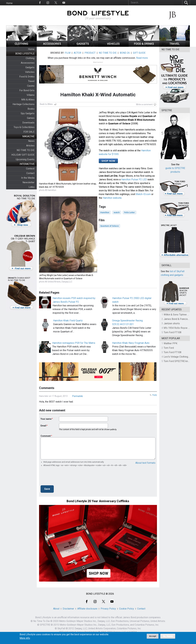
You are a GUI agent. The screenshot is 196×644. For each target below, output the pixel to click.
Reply (155, 395)
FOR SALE (29, 132)
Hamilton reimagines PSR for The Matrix (74, 343)
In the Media (28, 178)
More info (25, 638)
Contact (30, 173)
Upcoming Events (25, 159)
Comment (46, 436)
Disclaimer (68, 609)
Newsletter (28, 182)
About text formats (145, 463)
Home (9, 3)
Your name (46, 419)
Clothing (30, 58)
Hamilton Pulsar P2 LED (134, 179)
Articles (30, 146)
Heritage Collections (24, 104)
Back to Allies (46, 104)
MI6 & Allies (28, 100)
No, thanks (168, 636)
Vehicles (30, 72)
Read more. (142, 58)
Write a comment (144, 104)
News (31, 141)
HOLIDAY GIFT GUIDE (23, 155)
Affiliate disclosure (87, 609)
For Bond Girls (27, 90)
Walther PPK (171, 343)
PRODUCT (90, 53)
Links (32, 187)
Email (43, 426)
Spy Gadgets (28, 113)
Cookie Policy (127, 609)
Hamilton (105, 212)
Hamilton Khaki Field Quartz (68, 321)
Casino (31, 86)
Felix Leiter (130, 212)
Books (31, 109)
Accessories (28, 63)
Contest (30, 169)
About (56, 609)
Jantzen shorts (172, 323)
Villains (31, 95)
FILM (68, 53)
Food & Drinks (27, 77)
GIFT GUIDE (139, 53)
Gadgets (30, 67)
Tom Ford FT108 (172, 332)
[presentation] (64, 477)
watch (117, 212)
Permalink (77, 396)
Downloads (28, 123)
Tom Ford (169, 348)
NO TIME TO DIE (26, 150)
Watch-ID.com (143, 194)
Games (31, 118)
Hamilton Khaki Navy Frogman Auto (131, 343)
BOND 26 (125, 53)
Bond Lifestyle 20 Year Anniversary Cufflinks (98, 501)
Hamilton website (112, 198)
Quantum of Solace (109, 226)
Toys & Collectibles (24, 127)
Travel (31, 81)
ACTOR (77, 53)
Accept (153, 636)
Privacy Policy (108, 609)
